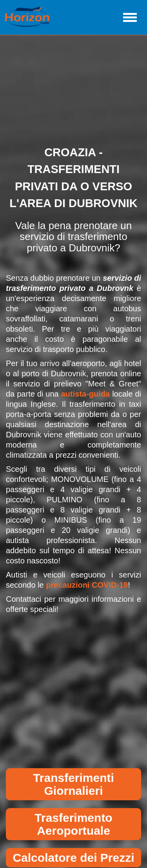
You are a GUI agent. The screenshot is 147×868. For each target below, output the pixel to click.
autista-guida (85, 394)
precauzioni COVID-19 (87, 585)
